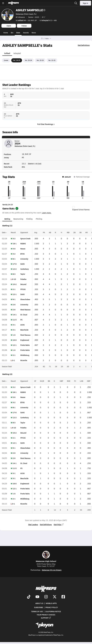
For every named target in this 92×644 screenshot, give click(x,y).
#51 (23, 167)
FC (75, 381)
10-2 (15, 284)
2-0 (14, 304)
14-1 (15, 315)
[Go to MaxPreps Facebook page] (63, 597)
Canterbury (25, 269)
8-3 (14, 274)
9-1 (14, 299)
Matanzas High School (46, 557)
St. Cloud (24, 315)
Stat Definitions (84, 45)
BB (49, 381)
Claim (9, 26)
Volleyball (17, 53)
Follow (24, 26)
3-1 (14, 325)
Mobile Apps (51, 603)
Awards (26, 33)
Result (13, 232)
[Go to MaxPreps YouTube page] (37, 597)
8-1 (14, 259)
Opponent (24, 232)
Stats (18, 33)
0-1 (13, 360)
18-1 (15, 244)
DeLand (23, 284)
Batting (7, 219)
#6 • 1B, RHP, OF (26, 20)
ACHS (22, 325)
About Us (39, 603)
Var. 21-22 (52, 60)
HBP (61, 381)
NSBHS (23, 244)
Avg (36, 232)
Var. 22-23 (40, 60)
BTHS (22, 254)
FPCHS (23, 289)
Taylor (23, 274)
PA (44, 232)
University (24, 259)
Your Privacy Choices (46, 615)
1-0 (14, 335)
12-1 (15, 294)
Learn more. (47, 213)
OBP (89, 381)
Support (46, 618)
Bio (12, 33)
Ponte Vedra (25, 345)
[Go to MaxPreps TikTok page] (29, 597)
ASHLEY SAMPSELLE (31, 10)
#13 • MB (48, 20)
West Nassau (25, 309)
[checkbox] (74, 207)
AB (50, 232)
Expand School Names (81, 208)
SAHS (22, 264)
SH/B (42, 381)
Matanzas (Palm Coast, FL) (26, 14)
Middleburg (25, 355)
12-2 (15, 269)
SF (35, 381)
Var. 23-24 (28, 60)
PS (21, 320)
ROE (69, 381)
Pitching (39, 219)
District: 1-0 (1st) (35, 164)
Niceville (24, 360)
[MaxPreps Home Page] (42, 38)
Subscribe (39, 607)
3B (80, 232)
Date (4, 232)
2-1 (14, 289)
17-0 (15, 264)
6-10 (14, 279)
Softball (7, 53)
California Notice (53, 612)
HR (86, 232)
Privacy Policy (52, 607)
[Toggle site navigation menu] (3, 3)
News (34, 33)
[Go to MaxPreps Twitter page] (55, 597)
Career (6, 60)
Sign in (85, 3)
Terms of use (37, 612)
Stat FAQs (59, 525)
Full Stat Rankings (46, 124)
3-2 (14, 239)
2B (74, 232)
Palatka (23, 279)
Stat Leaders (33, 525)
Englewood (25, 340)
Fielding (29, 219)
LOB (82, 381)
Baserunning (18, 219)
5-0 (14, 249)
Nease (23, 249)
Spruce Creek (25, 239)
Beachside (24, 330)
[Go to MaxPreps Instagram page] (46, 597)
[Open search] (76, 3)
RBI (68, 232)
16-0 (15, 340)
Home (6, 33)
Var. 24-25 (17, 60)
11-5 (15, 320)
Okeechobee (25, 299)
